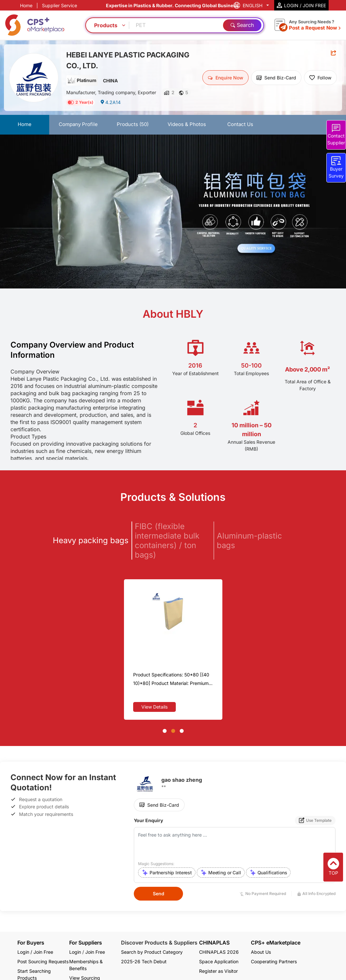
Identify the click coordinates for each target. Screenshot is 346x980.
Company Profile (78, 124)
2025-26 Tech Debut (144, 961)
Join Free (95, 952)
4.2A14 (110, 102)
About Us (261, 952)
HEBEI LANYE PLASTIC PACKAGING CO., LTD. (128, 60)
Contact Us (240, 124)
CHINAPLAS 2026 (219, 952)
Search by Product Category (152, 952)
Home (26, 5)
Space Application (219, 961)
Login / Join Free (35, 952)
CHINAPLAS (214, 943)
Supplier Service (60, 5)
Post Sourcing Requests (43, 961)
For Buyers (31, 943)
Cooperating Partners (274, 961)
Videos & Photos (187, 124)
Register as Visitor (218, 971)
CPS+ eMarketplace (276, 943)
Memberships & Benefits (86, 965)
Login (75, 952)
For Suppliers (86, 943)
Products (133, 124)
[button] (165, 731)
